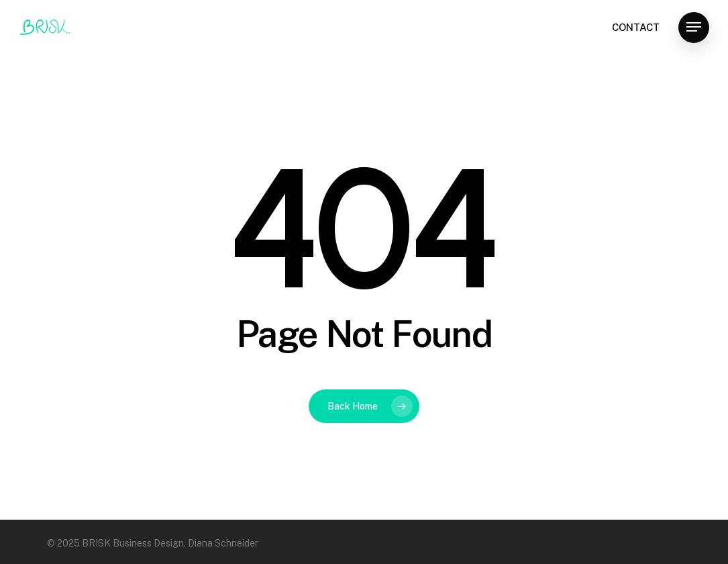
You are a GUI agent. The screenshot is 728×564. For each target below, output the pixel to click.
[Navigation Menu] (694, 27)
